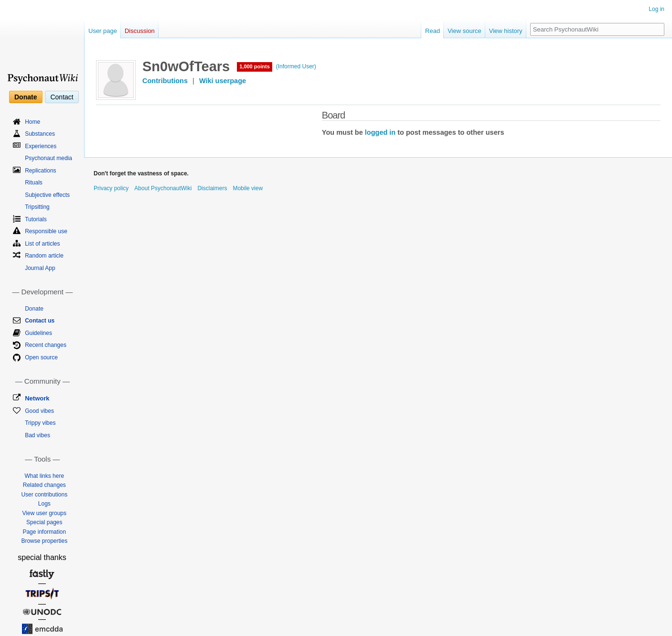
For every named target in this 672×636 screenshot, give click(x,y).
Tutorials (36, 219)
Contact (62, 97)
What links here (44, 476)
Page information (44, 532)
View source (464, 31)
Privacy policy (111, 188)
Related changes (44, 485)
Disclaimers (212, 188)
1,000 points (255, 66)
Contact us (40, 321)
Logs (44, 504)
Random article (44, 256)
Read (432, 31)
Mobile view (248, 188)
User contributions (44, 495)
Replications (40, 171)
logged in (380, 132)
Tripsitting (37, 207)
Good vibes (39, 411)
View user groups (45, 513)
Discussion (140, 31)
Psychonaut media (48, 158)
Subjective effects (47, 195)
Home (32, 122)
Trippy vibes (40, 423)
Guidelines (38, 333)
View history (506, 31)
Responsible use (46, 231)
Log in (656, 9)
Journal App (40, 268)
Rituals (34, 183)
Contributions (165, 81)
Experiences (41, 146)
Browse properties (44, 541)
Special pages (44, 522)
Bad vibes (37, 435)
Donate (26, 97)
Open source (41, 357)
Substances (40, 134)
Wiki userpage (223, 81)
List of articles (42, 244)
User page (103, 31)
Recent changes (46, 345)
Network (37, 398)
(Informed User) (296, 66)
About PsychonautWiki (163, 188)
